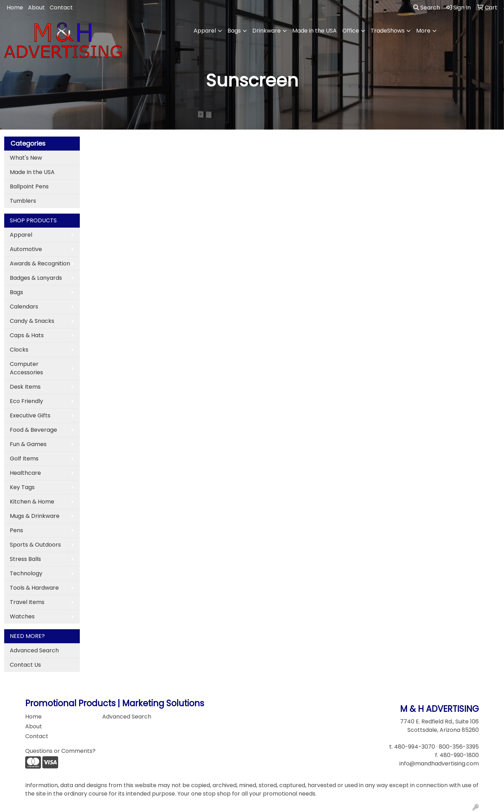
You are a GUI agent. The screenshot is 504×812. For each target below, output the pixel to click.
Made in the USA (314, 31)
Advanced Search (34, 650)
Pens (16, 530)
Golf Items (24, 459)
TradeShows (388, 31)
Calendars (24, 307)
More (423, 31)
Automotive (26, 249)
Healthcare (25, 473)
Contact (61, 8)
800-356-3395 (459, 747)
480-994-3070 (415, 747)
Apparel (205, 31)
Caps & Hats (27, 335)
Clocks (19, 350)
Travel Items (27, 602)
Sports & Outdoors (35, 545)
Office (351, 31)
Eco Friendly (26, 401)
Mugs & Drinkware (35, 516)
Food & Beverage (33, 430)
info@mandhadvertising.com (439, 764)
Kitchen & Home (32, 502)
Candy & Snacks (32, 321)
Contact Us (25, 665)
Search (427, 8)
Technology (26, 573)
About (36, 8)
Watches (22, 616)
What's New (26, 158)
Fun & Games (28, 444)
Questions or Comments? (60, 751)
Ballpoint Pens (29, 186)
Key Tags (22, 487)
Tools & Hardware (34, 588)
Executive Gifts (30, 415)
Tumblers (23, 201)
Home (15, 8)
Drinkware (267, 31)
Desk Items (25, 387)
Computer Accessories (26, 368)
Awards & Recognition (40, 263)
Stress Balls (25, 559)
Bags (234, 31)
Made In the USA (32, 172)
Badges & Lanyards (36, 278)
